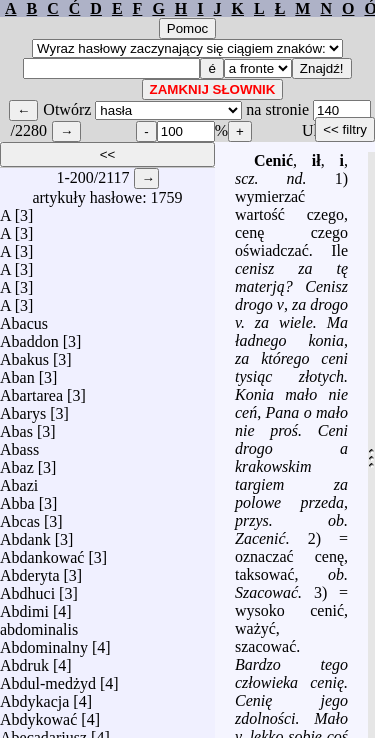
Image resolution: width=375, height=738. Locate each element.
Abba (17, 503)
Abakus (24, 359)
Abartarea (31, 395)
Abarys (23, 413)
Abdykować (38, 719)
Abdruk (24, 665)
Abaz (17, 467)
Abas (16, 431)
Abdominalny (44, 647)
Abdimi (24, 611)
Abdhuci (27, 593)
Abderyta (30, 575)
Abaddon (29, 341)
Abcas (20, 521)
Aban (17, 377)
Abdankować (42, 557)
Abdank (25, 539)
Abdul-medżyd (48, 683)
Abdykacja (34, 701)
